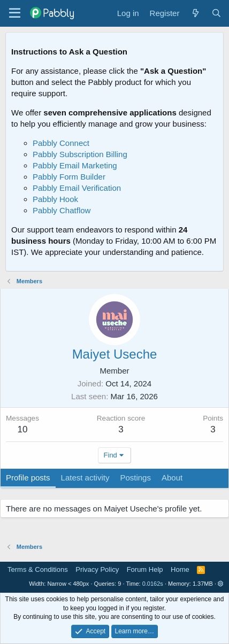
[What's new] (195, 13)
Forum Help (145, 569)
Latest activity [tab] (85, 478)
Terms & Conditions (38, 569)
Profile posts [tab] (28, 478)
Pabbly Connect (61, 143)
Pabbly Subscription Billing (80, 154)
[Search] (216, 13)
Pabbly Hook (55, 199)
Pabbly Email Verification (77, 188)
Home (180, 569)
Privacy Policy (97, 569)
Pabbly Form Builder (69, 177)
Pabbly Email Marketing (75, 165)
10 (23, 429)
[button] (221, 584)
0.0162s (153, 584)
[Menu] (15, 13)
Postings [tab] (135, 478)
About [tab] (172, 478)
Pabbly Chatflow (62, 210)
